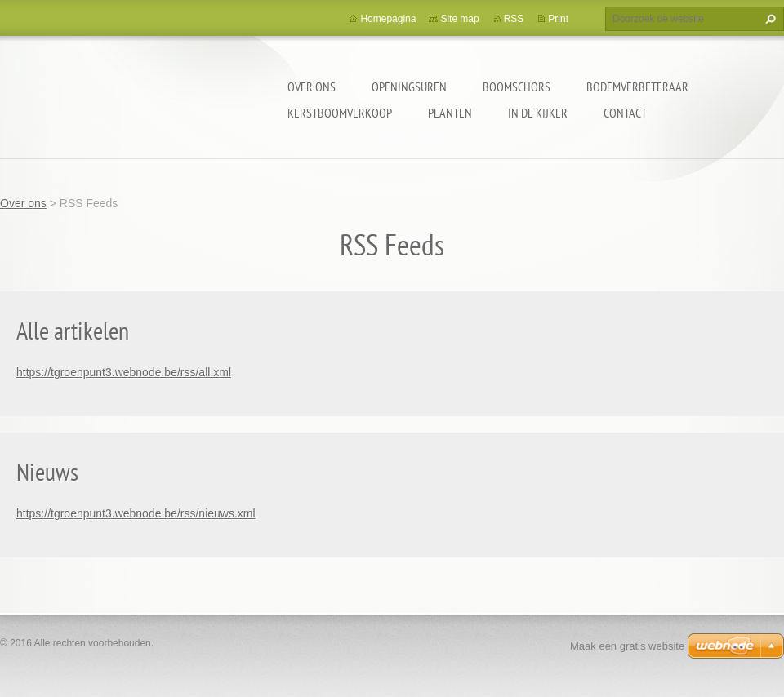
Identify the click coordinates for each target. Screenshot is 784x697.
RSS (514, 19)
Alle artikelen (73, 330)
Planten (450, 113)
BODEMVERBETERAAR (637, 87)
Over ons (312, 87)
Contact (625, 113)
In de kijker (538, 113)
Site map (459, 19)
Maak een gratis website (627, 646)
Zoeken (768, 19)
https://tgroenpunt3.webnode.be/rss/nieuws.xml (136, 513)
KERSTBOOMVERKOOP (340, 113)
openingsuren (409, 87)
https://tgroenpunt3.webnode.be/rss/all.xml (124, 372)
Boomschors (517, 87)
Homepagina (388, 19)
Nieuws (47, 471)
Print (558, 19)
